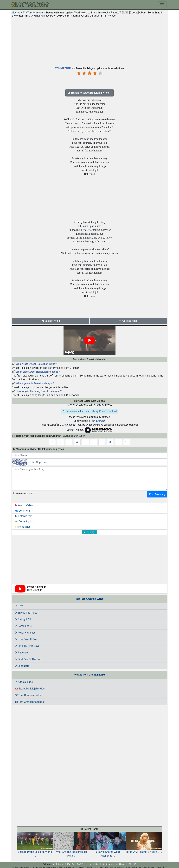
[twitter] (54, 864)
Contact (103, 864)
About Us (123, 864)
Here (19, 606)
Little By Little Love (27, 646)
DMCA (67, 864)
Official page (24, 682)
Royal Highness (25, 633)
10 (127, 442)
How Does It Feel (26, 639)
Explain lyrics (51, 321)
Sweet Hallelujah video (30, 689)
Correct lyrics (128, 321)
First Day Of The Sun (28, 659)
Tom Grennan (35, 13)
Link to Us (93, 864)
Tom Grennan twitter (29, 695)
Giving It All (23, 619)
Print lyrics (23, 527)
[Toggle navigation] (162, 5)
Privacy (60, 864)
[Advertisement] (89, 41)
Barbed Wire (23, 626)
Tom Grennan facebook (30, 702)
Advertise (113, 864)
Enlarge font (24, 516)
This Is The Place (26, 613)
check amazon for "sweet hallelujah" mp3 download (89, 411)
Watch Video (24, 505)
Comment (23, 511)
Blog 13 (133, 864)
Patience (22, 653)
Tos (74, 864)
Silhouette (22, 666)
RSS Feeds (82, 864)
